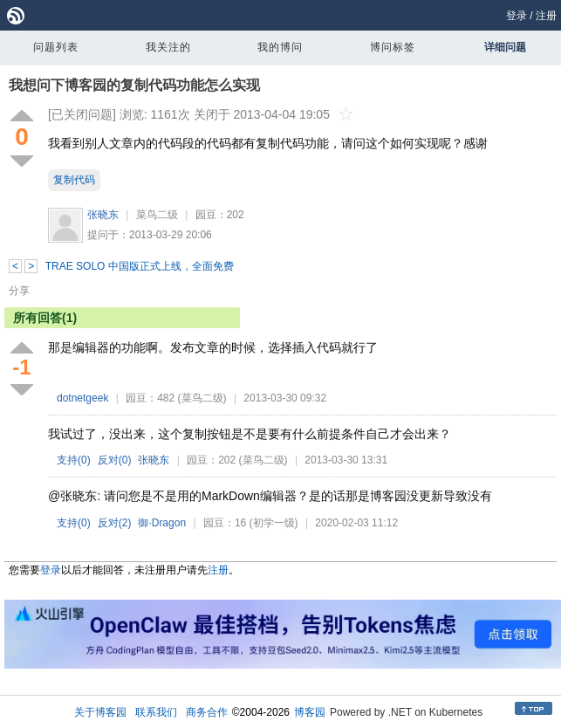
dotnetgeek (82, 398)
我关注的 (168, 47)
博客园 (310, 712)
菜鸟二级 (157, 215)
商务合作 (207, 712)
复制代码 (74, 180)
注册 (546, 16)
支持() (74, 460)
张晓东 (103, 215)
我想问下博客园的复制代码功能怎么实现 (134, 85)
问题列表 (56, 47)
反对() (115, 460)
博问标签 (393, 47)
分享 (19, 291)
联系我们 (156, 712)
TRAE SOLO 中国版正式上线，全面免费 (140, 266)
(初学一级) (274, 523)
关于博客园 (100, 712)
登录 (517, 16)
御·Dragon (162, 523)
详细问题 (505, 47)
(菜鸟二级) (202, 398)
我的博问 (280, 47)
